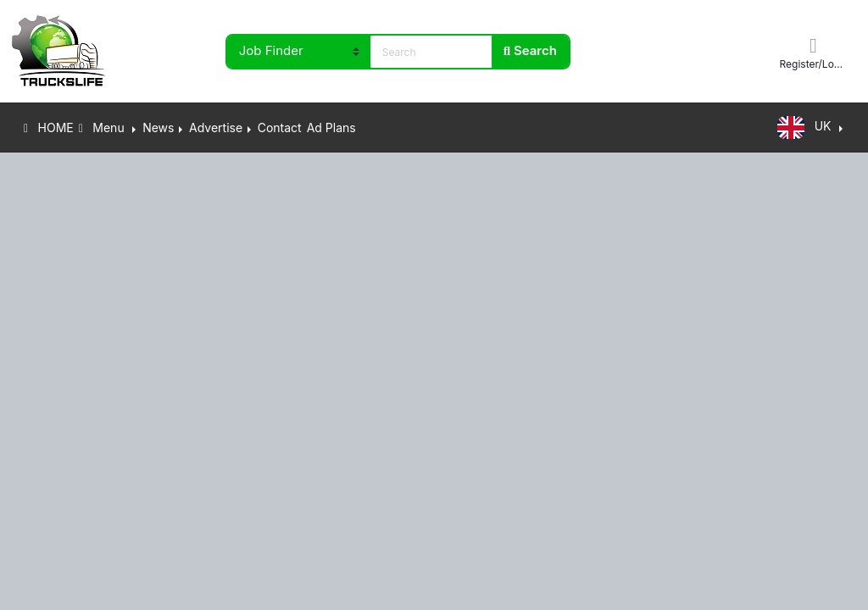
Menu (103, 128)
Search (530, 50)
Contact (280, 128)
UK (806, 128)
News (158, 128)
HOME (49, 128)
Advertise (216, 128)
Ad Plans (331, 128)
